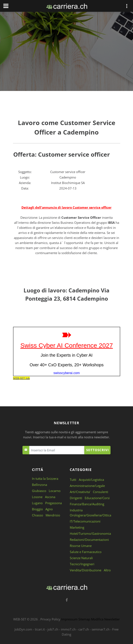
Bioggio (37, 509)
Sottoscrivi (97, 450)
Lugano (37, 503)
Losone (37, 497)
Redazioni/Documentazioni (89, 540)
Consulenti (101, 492)
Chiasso (38, 515)
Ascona (50, 497)
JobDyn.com (23, 629)
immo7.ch (68, 629)
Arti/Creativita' (80, 492)
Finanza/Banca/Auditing (87, 504)
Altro (107, 570)
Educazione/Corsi (97, 498)
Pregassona (53, 503)
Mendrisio (53, 515)
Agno (49, 509)
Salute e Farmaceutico (86, 552)
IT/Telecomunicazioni (85, 521)
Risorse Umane (81, 546)
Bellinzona (40, 485)
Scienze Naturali (81, 558)
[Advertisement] (67, 52)
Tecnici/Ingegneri (82, 564)
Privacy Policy (50, 619)
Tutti (73, 480)
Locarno (55, 491)
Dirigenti (76, 498)
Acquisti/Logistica (91, 480)
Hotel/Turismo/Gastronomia (90, 533)
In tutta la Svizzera (45, 479)
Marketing (77, 527)
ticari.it (40, 629)
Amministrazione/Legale (87, 486)
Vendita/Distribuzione (86, 570)
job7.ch (53, 629)
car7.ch (84, 629)
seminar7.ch (101, 629)
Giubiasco (39, 491)
